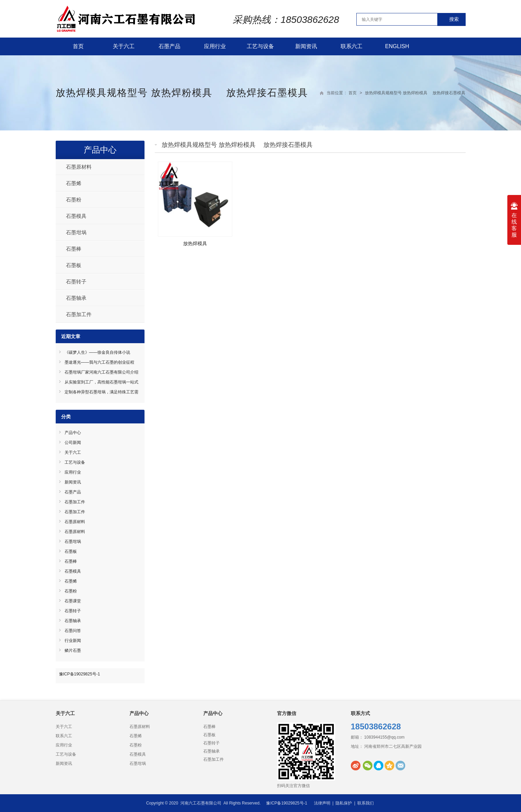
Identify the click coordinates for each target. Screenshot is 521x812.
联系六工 (352, 46)
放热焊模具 (195, 243)
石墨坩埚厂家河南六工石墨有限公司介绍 (101, 372)
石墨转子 (76, 282)
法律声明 (322, 803)
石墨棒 (74, 249)
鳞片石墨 (73, 650)
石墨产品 (169, 46)
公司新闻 (73, 443)
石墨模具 (76, 216)
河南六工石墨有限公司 (201, 803)
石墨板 (74, 265)
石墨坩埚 (76, 232)
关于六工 (124, 46)
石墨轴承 (76, 298)
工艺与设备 (260, 46)
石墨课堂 (73, 601)
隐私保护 (344, 803)
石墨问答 (73, 631)
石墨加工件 (79, 314)
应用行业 (215, 46)
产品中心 (100, 150)
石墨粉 (74, 200)
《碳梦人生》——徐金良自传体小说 (97, 352)
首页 (78, 46)
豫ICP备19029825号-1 (80, 674)
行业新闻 (73, 641)
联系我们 (366, 803)
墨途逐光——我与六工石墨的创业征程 (99, 362)
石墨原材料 (79, 167)
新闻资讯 (306, 46)
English (397, 46)
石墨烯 (74, 183)
